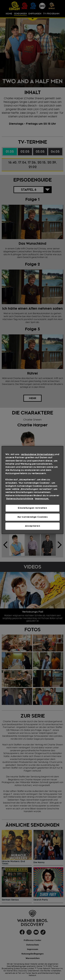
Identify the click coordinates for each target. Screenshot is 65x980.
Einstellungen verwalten (32, 508)
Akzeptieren (32, 526)
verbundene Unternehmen (38, 454)
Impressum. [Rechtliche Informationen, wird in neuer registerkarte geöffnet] (42, 499)
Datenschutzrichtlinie (20, 499)
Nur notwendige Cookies (33, 517)
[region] (32, 490)
